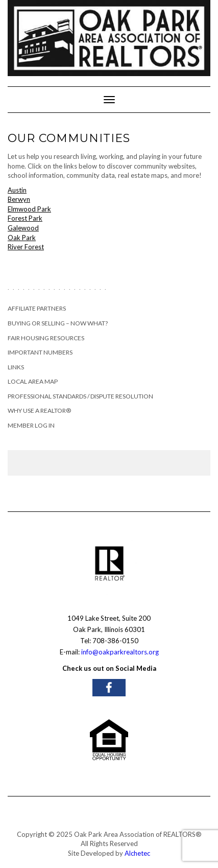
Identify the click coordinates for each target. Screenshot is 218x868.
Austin (17, 190)
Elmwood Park (29, 209)
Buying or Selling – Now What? (58, 323)
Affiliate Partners (37, 308)
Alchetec (137, 853)
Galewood (23, 228)
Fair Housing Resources (46, 338)
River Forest (26, 247)
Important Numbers (40, 352)
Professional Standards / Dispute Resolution (80, 396)
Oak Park (22, 238)
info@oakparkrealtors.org (120, 652)
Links (16, 367)
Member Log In (31, 425)
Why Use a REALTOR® (39, 410)
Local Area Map (33, 381)
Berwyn (19, 199)
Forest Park (25, 218)
